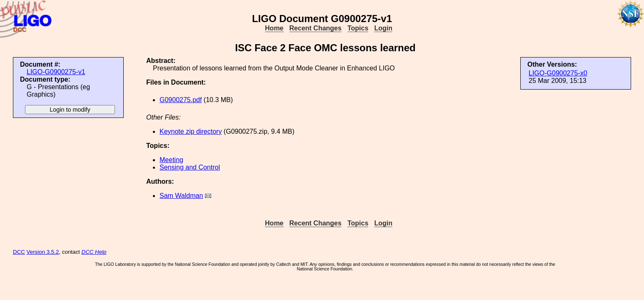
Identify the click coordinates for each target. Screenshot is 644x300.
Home (274, 28)
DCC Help (94, 252)
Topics (358, 28)
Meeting (171, 160)
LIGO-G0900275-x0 (558, 73)
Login (383, 28)
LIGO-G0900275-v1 (56, 72)
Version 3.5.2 (43, 252)
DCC (19, 252)
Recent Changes (316, 28)
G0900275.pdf (181, 100)
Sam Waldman (181, 196)
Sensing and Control (190, 167)
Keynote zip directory (191, 131)
